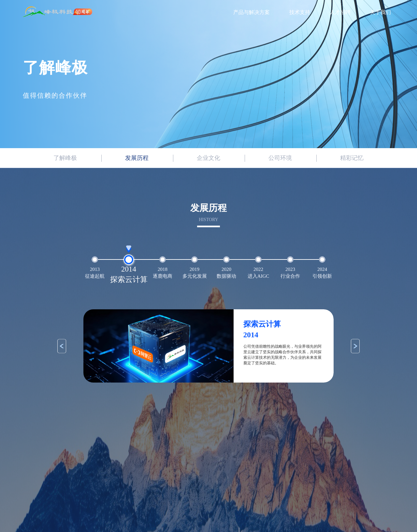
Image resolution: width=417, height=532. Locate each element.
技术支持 (300, 12)
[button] (62, 346)
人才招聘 (340, 12)
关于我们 (381, 12)
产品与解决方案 (252, 12)
